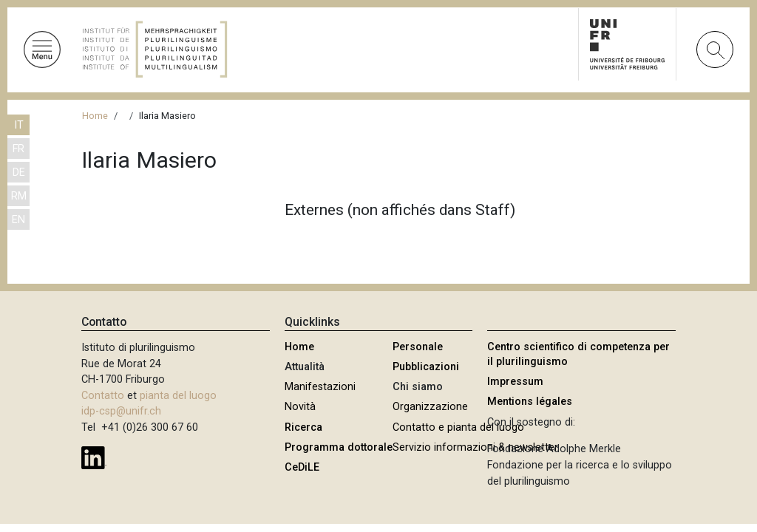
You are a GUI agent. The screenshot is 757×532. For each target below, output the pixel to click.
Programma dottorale (339, 447)
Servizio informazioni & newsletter (475, 447)
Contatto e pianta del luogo (458, 427)
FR (18, 149)
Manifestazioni (320, 387)
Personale (418, 347)
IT (19, 125)
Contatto (103, 396)
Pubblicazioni (426, 367)
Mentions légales (530, 402)
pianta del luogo (178, 396)
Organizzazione (430, 407)
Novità (300, 407)
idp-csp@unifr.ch (121, 411)
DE (19, 173)
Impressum (515, 382)
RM (19, 196)
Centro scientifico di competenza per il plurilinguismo (578, 354)
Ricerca (303, 427)
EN (18, 220)
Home (95, 116)
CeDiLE (302, 467)
